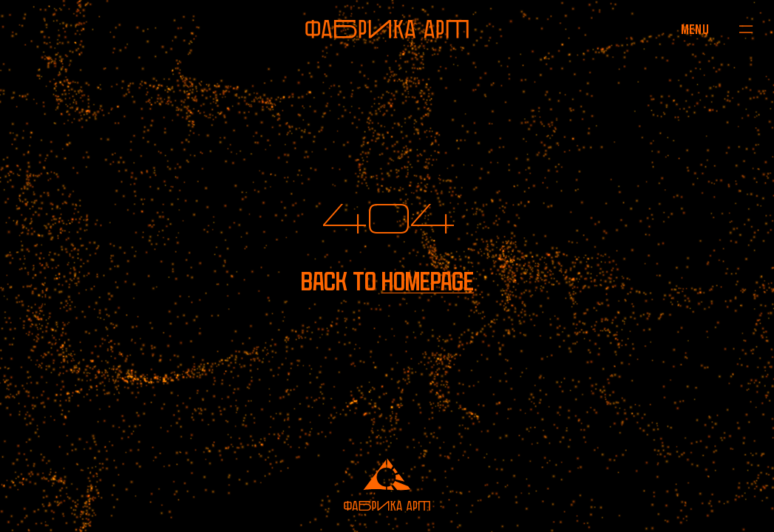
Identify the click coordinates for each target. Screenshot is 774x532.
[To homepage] (387, 29)
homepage (428, 282)
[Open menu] (695, 29)
